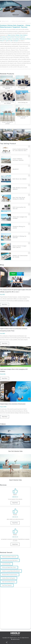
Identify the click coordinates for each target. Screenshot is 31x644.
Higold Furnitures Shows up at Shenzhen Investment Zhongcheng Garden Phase (14, 330)
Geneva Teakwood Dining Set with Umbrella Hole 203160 (20, 150)
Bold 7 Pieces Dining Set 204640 (8, 103)
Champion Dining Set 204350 (19, 227)
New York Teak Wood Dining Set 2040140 (19, 198)
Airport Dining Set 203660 (8, 123)
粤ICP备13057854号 (15, 639)
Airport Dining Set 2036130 (23, 117)
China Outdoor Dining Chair (15, 35)
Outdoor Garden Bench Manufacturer (17, 39)
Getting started (5, 21)
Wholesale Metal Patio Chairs (9, 567)
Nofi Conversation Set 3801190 (19, 208)
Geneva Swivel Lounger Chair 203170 (20, 247)
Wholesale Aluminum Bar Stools (10, 560)
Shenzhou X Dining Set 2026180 (20, 237)
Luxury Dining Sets (6, 564)
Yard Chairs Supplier (7, 585)
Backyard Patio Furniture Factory (10, 575)
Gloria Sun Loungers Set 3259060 (20, 218)
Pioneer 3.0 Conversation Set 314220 (20, 256)
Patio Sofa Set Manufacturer (9, 582)
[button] (0, 9)
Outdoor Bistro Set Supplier (9, 578)
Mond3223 (16, 169)
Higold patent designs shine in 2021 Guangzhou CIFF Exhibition (14, 370)
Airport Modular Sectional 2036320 (18, 160)
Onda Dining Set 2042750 (7, 88)
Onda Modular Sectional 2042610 (20, 189)
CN (30, 0)
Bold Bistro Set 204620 (20, 179)
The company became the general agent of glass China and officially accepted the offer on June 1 (15, 291)
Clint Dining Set (23, 103)
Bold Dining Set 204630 (23, 88)
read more (5, 304)
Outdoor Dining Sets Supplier (18, 21)
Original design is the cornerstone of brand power (13, 404)
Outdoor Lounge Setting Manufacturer (11, 571)
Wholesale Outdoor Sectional (9, 557)
